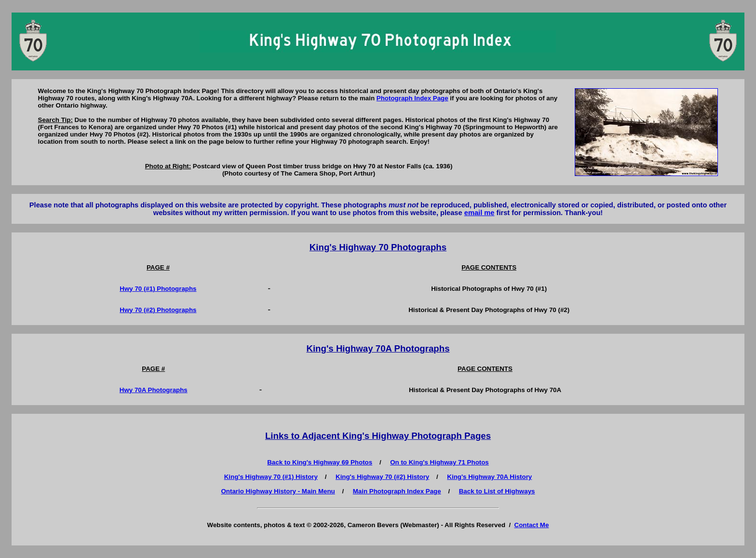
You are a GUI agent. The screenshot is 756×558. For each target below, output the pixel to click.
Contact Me (532, 525)
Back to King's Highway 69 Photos (320, 462)
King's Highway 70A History (489, 477)
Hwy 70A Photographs (154, 390)
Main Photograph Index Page (397, 491)
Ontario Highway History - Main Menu (278, 491)
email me (479, 213)
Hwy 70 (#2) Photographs (158, 310)
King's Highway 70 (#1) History (271, 477)
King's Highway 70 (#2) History (382, 477)
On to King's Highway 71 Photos (439, 462)
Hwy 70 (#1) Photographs (158, 289)
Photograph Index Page (412, 98)
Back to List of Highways (497, 491)
